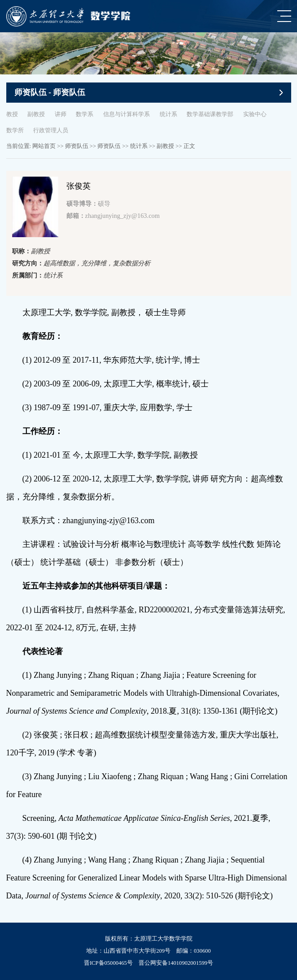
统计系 (168, 114)
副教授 (36, 114)
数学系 (85, 114)
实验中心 (255, 114)
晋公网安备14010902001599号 (176, 963)
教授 (12, 114)
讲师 (61, 114)
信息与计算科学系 (127, 114)
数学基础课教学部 (210, 114)
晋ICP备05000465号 (108, 963)
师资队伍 (77, 146)
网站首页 (44, 146)
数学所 (15, 130)
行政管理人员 (51, 130)
